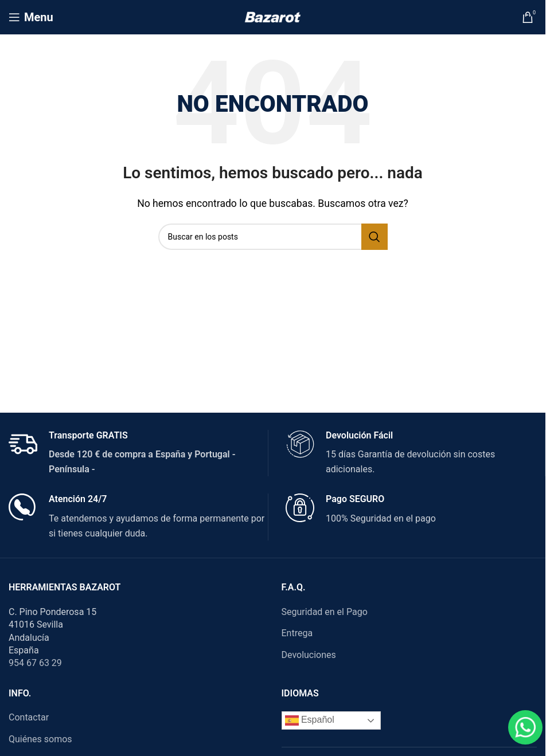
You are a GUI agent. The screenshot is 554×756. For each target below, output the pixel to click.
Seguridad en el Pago (325, 612)
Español (310, 720)
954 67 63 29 (35, 663)
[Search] (273, 237)
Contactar (29, 717)
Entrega (297, 633)
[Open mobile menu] (31, 17)
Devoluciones (309, 655)
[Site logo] (273, 16)
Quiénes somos (40, 739)
